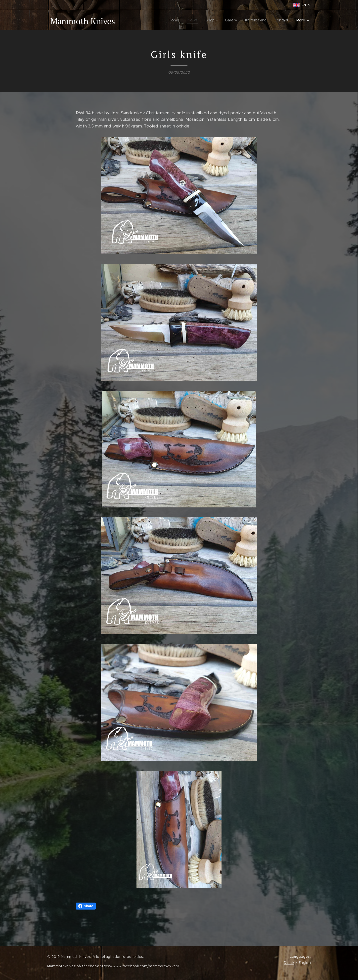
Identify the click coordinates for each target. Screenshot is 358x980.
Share (86, 906)
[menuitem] (175, 20)
